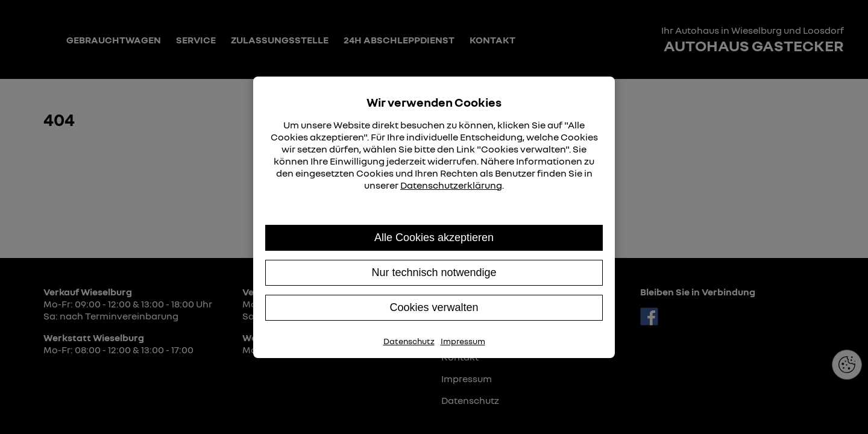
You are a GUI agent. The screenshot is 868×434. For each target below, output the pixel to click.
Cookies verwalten (434, 307)
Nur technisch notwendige (434, 272)
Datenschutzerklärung (451, 185)
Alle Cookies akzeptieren (434, 237)
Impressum (463, 341)
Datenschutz (409, 341)
